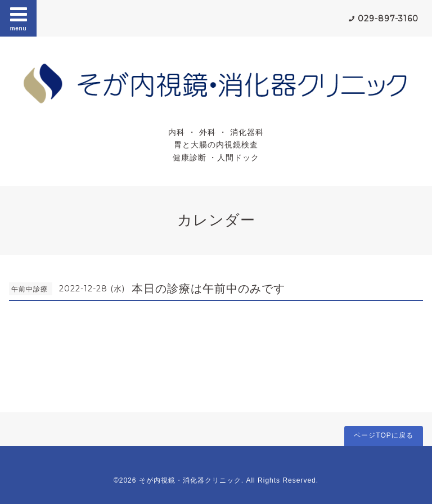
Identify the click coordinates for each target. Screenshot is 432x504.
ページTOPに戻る (383, 435)
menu (19, 18)
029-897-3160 (388, 19)
